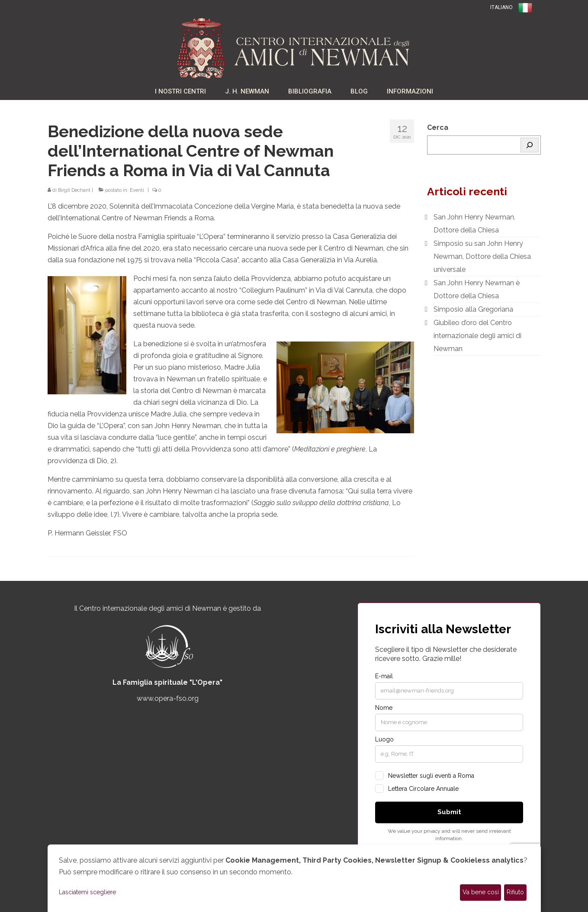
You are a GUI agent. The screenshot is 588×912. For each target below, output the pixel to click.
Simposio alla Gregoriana (473, 309)
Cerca (438, 127)
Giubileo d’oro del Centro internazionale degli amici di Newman (477, 336)
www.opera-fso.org (168, 698)
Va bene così (481, 892)
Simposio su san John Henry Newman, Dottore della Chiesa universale (482, 256)
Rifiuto (515, 892)
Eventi (137, 190)
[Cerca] (530, 145)
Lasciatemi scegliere (87, 892)
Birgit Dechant (74, 190)
